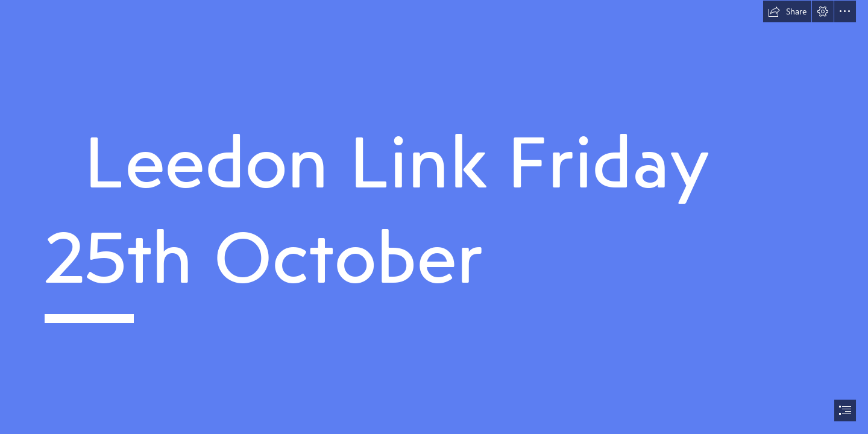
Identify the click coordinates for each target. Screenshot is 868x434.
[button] (787, 11)
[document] (434, 217)
